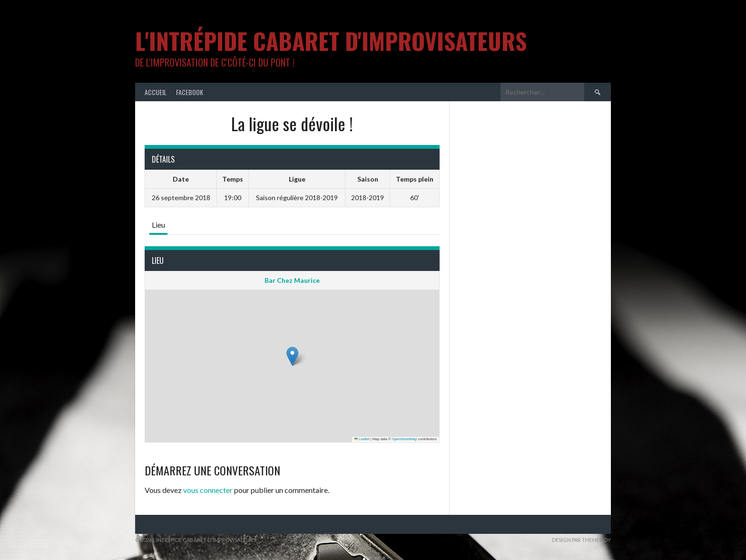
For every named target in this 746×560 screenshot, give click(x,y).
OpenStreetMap (405, 439)
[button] (292, 356)
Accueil (156, 92)
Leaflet (362, 439)
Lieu (158, 225)
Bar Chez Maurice (292, 280)
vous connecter (208, 490)
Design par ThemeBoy (581, 540)
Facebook (190, 92)
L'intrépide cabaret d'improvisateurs (331, 41)
